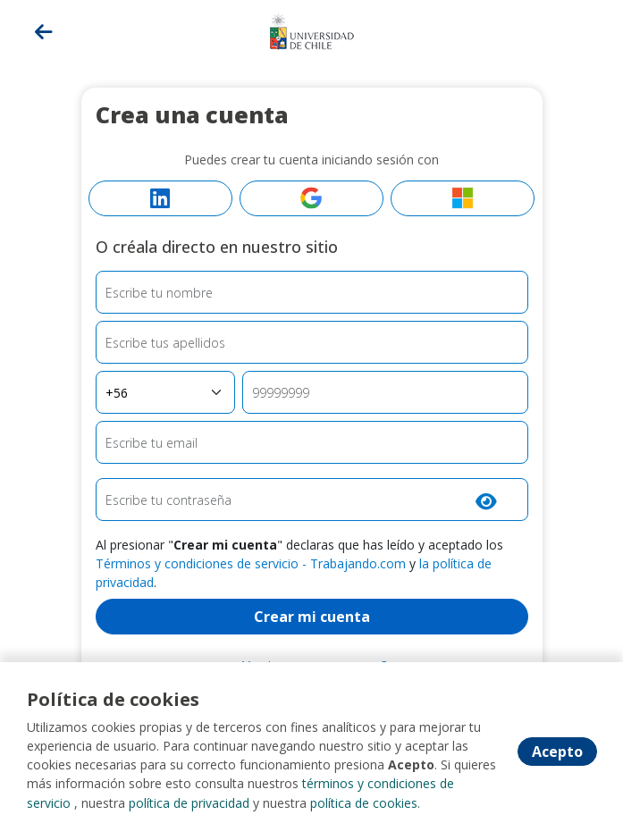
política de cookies (364, 804)
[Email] (312, 442)
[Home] (312, 29)
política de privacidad (189, 804)
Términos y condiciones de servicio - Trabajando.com (251, 563)
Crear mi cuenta (312, 617)
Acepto (557, 752)
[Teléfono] (385, 392)
